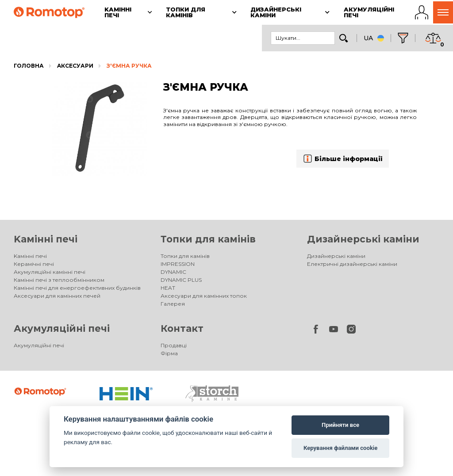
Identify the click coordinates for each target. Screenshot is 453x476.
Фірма (169, 353)
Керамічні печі (34, 264)
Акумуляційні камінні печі (50, 272)
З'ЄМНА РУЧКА (129, 66)
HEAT (168, 288)
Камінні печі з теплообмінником (59, 280)
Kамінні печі (46, 239)
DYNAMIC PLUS (181, 280)
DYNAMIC (173, 272)
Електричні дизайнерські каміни (352, 264)
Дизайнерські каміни (363, 239)
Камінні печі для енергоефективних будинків (77, 288)
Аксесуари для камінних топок (204, 296)
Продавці (174, 345)
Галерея (173, 304)
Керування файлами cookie (340, 448)
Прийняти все (340, 425)
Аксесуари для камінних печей (57, 296)
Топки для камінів (208, 239)
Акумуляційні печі (62, 328)
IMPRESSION (178, 264)
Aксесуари (75, 66)
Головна (29, 66)
